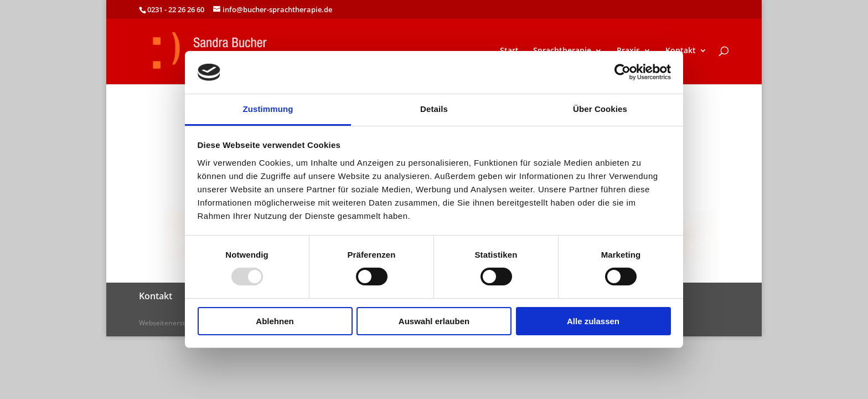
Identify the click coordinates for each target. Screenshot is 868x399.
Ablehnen (275, 321)
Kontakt (681, 51)
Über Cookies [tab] (600, 109)
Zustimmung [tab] (268, 109)
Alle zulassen (593, 321)
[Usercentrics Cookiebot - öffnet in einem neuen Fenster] (622, 72)
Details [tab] (434, 109)
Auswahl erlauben (434, 321)
